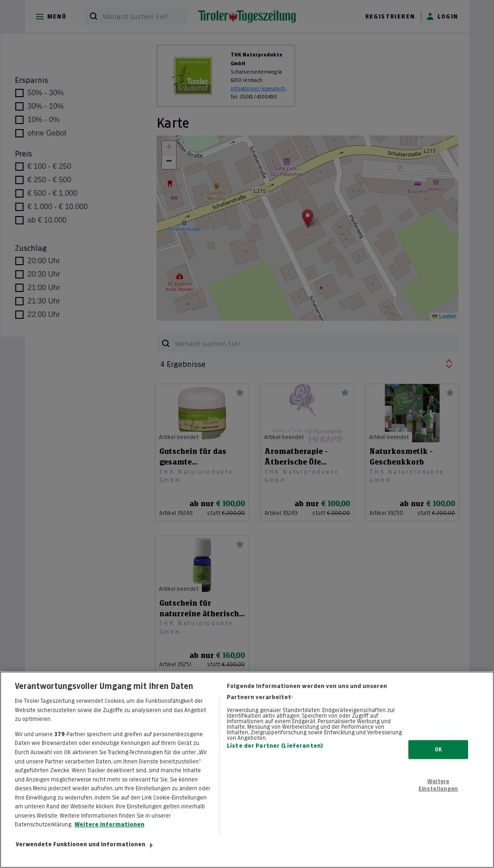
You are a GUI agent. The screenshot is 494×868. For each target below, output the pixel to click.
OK (438, 758)
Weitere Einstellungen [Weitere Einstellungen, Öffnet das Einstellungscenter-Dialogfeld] (438, 794)
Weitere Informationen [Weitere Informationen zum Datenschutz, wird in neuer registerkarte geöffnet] (109, 833)
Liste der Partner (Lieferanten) (275, 755)
